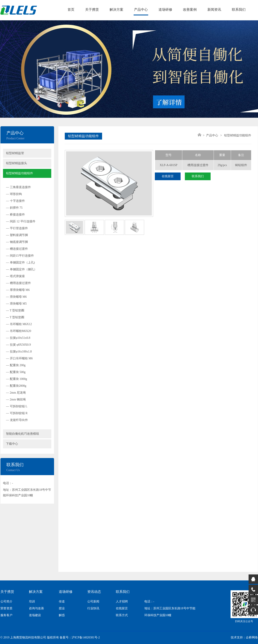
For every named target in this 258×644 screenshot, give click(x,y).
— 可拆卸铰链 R (17, 413)
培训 (32, 602)
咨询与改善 (36, 608)
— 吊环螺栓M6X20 (19, 331)
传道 (62, 602)
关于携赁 (92, 10)
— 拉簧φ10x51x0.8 (18, 338)
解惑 (62, 615)
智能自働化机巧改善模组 (23, 434)
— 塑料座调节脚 (17, 235)
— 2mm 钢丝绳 (16, 399)
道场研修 (165, 10)
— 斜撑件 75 (14, 208)
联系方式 (122, 615)
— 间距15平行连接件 (20, 256)
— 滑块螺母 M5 (16, 304)
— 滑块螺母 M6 (16, 297)
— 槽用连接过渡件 (18, 283)
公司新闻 (93, 602)
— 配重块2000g (16, 386)
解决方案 (116, 10)
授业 (62, 608)
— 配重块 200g (16, 365)
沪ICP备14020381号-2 (86, 637)
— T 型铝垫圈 (15, 310)
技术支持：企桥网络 (244, 637)
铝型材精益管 (15, 153)
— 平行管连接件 (17, 228)
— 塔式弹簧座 (15, 276)
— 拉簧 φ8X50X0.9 (18, 345)
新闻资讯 (214, 10)
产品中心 (141, 10)
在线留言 (168, 176)
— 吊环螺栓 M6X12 (19, 324)
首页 (71, 10)
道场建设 (35, 615)
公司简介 (6, 602)
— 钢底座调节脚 (17, 242)
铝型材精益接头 (17, 163)
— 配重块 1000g (17, 379)
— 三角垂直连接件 (18, 187)
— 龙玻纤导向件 (17, 420)
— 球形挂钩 (14, 194)
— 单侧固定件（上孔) (20, 263)
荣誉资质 (6, 608)
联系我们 (239, 10)
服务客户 (6, 615)
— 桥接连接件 (15, 215)
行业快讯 (93, 608)
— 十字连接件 (15, 201)
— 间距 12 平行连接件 (21, 221)
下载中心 (12, 444)
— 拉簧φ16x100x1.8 (19, 352)
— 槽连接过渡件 (17, 249)
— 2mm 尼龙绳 (16, 393)
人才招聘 (122, 602)
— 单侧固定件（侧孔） (21, 269)
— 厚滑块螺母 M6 (18, 290)
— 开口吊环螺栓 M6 (19, 358)
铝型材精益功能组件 (20, 173)
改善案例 (190, 10)
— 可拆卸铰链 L (17, 406)
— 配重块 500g (16, 372)
